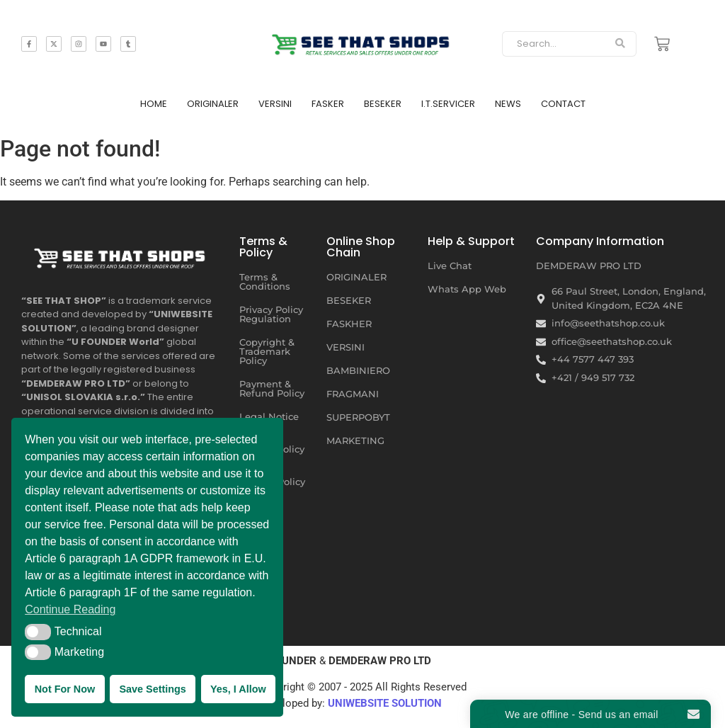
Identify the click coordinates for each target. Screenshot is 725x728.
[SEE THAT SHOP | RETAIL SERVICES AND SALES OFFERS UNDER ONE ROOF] (121, 255)
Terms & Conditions (265, 281)
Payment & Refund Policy (272, 388)
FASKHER (349, 324)
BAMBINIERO (358, 370)
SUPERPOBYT (358, 417)
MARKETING (355, 440)
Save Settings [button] (152, 689)
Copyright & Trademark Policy (267, 351)
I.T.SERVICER (448, 104)
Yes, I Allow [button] (238, 689)
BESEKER (383, 104)
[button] (38, 632)
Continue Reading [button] (70, 609)
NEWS (508, 104)
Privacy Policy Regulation (271, 314)
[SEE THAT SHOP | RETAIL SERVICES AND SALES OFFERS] (363, 41)
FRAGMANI (353, 394)
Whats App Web (467, 289)
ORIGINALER (213, 104)
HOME (154, 104)
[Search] (553, 44)
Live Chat (450, 266)
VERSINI (275, 104)
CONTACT (563, 104)
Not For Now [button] (65, 689)
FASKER (328, 104)
